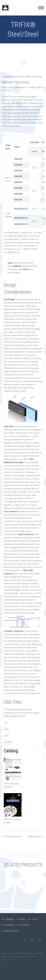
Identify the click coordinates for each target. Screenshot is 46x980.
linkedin (32, 940)
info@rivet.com (13, 252)
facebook (25, 940)
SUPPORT (25, 925)
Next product (35, 836)
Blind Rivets (18, 76)
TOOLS (35, 919)
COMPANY (9, 919)
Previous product (13, 836)
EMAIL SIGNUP (12, 931)
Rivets (28, 76)
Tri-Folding (37, 76)
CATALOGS (10, 925)
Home (5, 87)
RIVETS (23, 919)
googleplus (39, 940)
